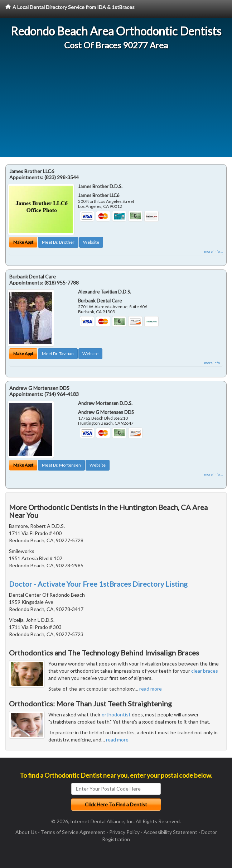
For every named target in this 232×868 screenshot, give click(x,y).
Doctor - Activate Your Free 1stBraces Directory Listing (98, 584)
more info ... (213, 251)
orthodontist (116, 714)
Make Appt (23, 242)
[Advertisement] (116, 107)
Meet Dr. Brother (58, 242)
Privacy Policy (124, 832)
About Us (26, 832)
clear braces (205, 671)
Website (91, 242)
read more (151, 689)
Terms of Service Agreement (73, 832)
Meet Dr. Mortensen (61, 465)
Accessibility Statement (170, 832)
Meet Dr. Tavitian (58, 354)
